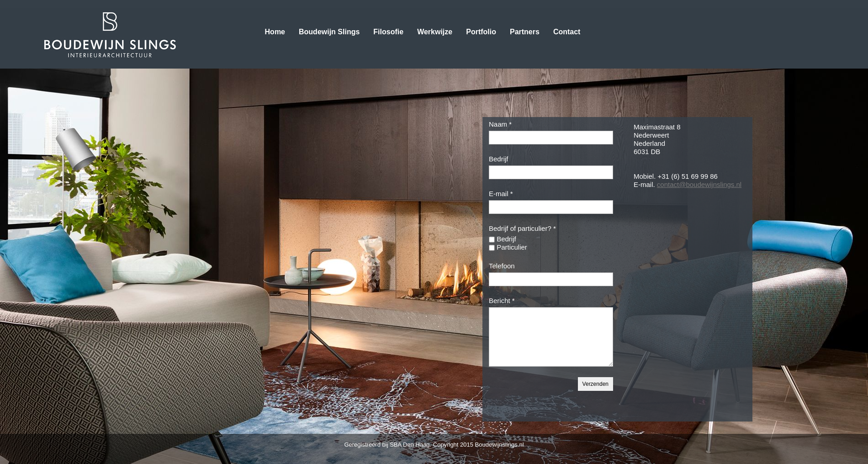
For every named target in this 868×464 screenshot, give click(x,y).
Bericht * (502, 301)
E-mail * (501, 194)
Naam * (500, 124)
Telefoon (502, 266)
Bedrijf (499, 159)
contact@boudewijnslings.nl (699, 184)
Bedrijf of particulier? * (522, 228)
